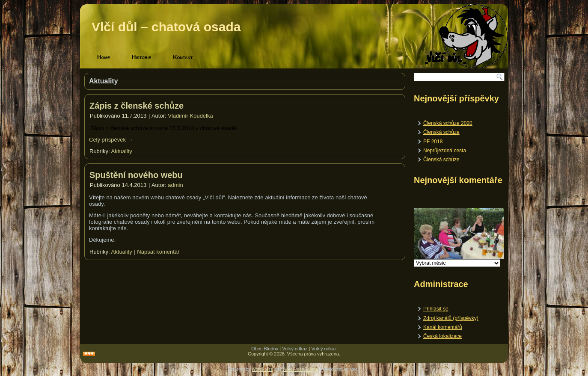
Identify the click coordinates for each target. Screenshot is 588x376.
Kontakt (183, 57)
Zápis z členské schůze (137, 106)
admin (175, 185)
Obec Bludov (265, 349)
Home (104, 57)
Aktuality (122, 151)
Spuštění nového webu (136, 175)
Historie (141, 57)
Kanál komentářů (443, 327)
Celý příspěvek (111, 140)
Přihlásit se (436, 309)
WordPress (262, 369)
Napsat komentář (158, 252)
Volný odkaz (295, 349)
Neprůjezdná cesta (445, 151)
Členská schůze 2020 (448, 123)
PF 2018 (433, 142)
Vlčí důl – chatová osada (166, 27)
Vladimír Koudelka (190, 116)
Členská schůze (441, 132)
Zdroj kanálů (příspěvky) (451, 318)
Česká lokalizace (442, 336)
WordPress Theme (300, 369)
